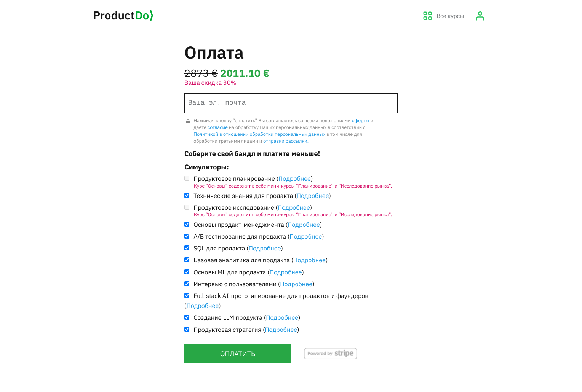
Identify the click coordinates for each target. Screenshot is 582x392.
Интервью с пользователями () (254, 284)
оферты (361, 121)
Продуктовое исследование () (291, 211)
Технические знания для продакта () (262, 196)
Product (123, 15)
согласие (218, 127)
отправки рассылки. (286, 141)
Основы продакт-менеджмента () (258, 225)
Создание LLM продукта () (247, 318)
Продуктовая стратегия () (246, 330)
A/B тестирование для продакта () (259, 237)
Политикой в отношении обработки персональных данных (259, 134)
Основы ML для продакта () (249, 272)
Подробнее (295, 179)
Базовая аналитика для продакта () (261, 260)
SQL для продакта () (238, 248)
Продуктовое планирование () (291, 182)
